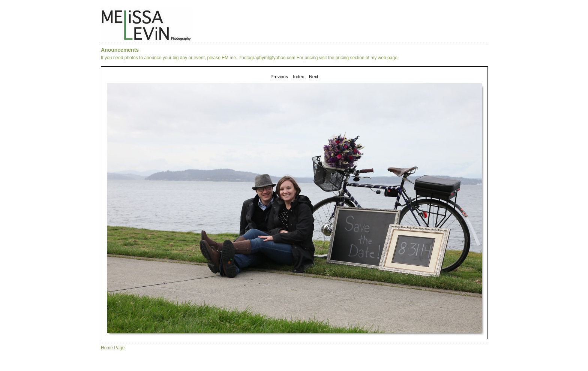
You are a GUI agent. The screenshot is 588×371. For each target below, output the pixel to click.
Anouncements (120, 50)
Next (314, 77)
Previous (279, 77)
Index (298, 77)
